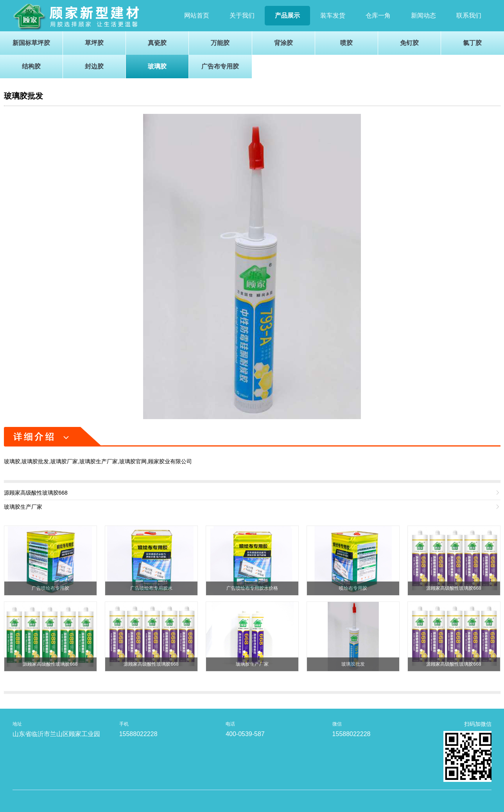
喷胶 (346, 43)
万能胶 (220, 43)
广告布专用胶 (220, 66)
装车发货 (333, 15)
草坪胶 (94, 43)
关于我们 (242, 15)
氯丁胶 (472, 43)
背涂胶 (283, 43)
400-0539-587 (245, 734)
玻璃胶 (157, 66)
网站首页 (197, 15)
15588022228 (138, 734)
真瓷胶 (157, 43)
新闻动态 (423, 15)
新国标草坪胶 (31, 43)
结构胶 (31, 66)
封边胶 (94, 66)
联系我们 (469, 15)
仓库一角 (378, 15)
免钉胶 (409, 43)
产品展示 (287, 15)
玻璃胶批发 (23, 96)
